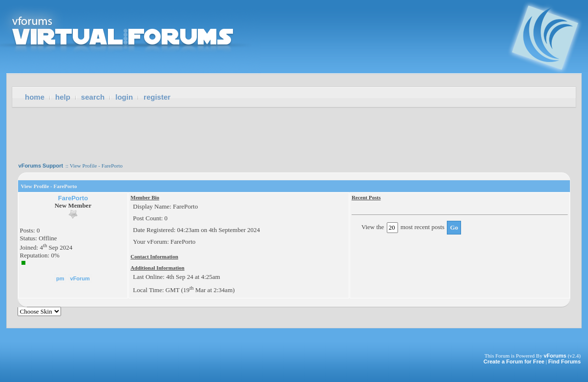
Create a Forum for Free (514, 361)
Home (35, 97)
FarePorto (73, 198)
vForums (555, 356)
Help (63, 97)
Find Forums (564, 361)
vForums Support (41, 166)
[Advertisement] (294, 132)
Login (124, 97)
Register (157, 97)
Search (93, 97)
